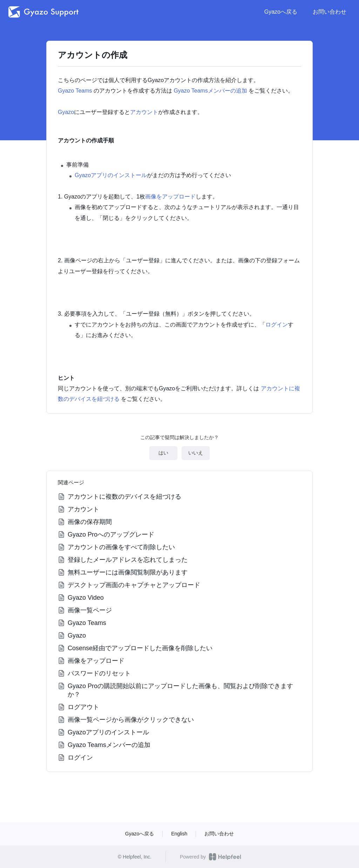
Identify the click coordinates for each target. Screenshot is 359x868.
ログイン (277, 325)
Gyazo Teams (75, 91)
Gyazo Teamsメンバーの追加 (210, 91)
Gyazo (66, 112)
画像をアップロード (170, 197)
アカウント (144, 112)
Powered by (211, 857)
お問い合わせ (330, 12)
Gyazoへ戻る (281, 12)
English (179, 834)
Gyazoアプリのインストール (111, 175)
